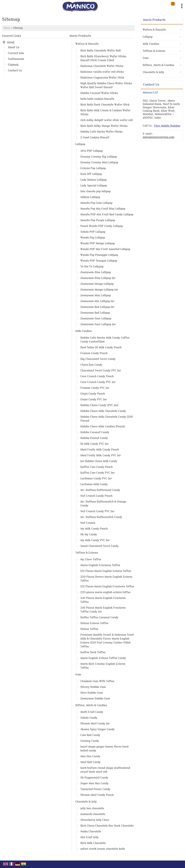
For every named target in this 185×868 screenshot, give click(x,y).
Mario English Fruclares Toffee (100, 565)
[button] (167, 126)
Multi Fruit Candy (92, 712)
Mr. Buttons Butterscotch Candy (101, 517)
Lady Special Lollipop (94, 186)
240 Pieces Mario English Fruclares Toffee (103, 600)
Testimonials (16, 59)
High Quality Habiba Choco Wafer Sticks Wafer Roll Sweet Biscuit (106, 85)
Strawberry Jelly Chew (95, 820)
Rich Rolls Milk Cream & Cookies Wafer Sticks (105, 112)
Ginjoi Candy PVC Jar (94, 400)
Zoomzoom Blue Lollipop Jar (98, 278)
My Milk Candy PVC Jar (95, 540)
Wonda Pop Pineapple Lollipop (99, 255)
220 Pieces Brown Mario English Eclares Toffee (106, 579)
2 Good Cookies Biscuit (95, 138)
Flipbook (13, 65)
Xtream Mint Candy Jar (95, 724)
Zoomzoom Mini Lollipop (96, 295)
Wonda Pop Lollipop (93, 238)
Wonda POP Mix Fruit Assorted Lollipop (105, 249)
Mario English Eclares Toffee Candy (103, 658)
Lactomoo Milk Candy (94, 484)
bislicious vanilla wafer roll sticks (102, 72)
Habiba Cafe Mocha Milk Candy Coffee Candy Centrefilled (105, 340)
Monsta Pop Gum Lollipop (96, 203)
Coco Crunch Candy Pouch (97, 376)
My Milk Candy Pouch (94, 529)
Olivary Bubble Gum (93, 687)
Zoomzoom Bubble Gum (95, 699)
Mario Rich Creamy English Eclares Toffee (103, 666)
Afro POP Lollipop (92, 151)
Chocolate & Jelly (86, 802)
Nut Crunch (88, 523)
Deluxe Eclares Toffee (94, 623)
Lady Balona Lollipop (94, 180)
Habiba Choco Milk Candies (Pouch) (103, 427)
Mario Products (80, 36)
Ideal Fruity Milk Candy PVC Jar (101, 455)
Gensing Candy (90, 741)
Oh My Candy (89, 535)
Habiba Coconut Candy (95, 432)
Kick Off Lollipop (91, 174)
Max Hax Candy (90, 756)
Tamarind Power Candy (95, 789)
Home (7, 28)
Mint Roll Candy (91, 762)
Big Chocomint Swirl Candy (98, 359)
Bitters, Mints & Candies (91, 705)
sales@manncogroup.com (159, 137)
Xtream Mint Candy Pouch (97, 795)
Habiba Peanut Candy (94, 438)
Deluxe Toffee (89, 629)
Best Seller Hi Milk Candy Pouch (101, 347)
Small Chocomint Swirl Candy (99, 546)
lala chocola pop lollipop (96, 191)
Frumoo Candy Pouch (94, 353)
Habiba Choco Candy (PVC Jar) (99, 405)
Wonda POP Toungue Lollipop (99, 261)
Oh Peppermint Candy (94, 778)
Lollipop (80, 144)
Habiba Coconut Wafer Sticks (99, 93)
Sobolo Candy (89, 718)
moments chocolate (93, 814)
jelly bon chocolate (92, 808)
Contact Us (15, 71)
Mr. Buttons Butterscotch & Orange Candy (103, 504)
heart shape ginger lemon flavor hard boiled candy (104, 749)
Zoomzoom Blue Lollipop (96, 272)
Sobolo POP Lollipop (93, 232)
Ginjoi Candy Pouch (93, 394)
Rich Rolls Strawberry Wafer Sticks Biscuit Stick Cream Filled (103, 58)
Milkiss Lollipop (90, 197)
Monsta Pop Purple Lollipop (98, 220)
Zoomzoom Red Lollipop (95, 313)
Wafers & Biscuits (87, 44)
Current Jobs (16, 53)
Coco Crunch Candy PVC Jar (98, 382)
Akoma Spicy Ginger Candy (98, 729)
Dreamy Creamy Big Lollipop (99, 157)
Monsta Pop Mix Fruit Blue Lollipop (103, 209)
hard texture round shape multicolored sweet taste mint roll (105, 770)
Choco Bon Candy (91, 365)
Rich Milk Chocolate (93, 843)
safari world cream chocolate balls (103, 849)
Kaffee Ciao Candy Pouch (97, 467)
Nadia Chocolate (91, 832)
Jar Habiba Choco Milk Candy (99, 461)
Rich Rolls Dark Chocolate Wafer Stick (105, 105)
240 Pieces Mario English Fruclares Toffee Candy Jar (103, 610)
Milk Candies (84, 331)
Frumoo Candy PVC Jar (95, 388)
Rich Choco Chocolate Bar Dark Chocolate (107, 826)
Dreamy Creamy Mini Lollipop (99, 163)
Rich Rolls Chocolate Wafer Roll (101, 51)
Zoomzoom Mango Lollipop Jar (99, 290)
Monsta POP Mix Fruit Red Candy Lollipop (107, 215)
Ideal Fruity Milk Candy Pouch (100, 450)
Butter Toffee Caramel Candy (99, 617)
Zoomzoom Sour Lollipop (96, 319)
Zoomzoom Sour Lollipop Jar (98, 324)
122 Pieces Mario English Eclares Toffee (106, 571)
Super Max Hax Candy (94, 783)
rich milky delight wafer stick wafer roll (107, 120)
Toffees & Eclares (87, 553)
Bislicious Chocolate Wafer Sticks (102, 66)
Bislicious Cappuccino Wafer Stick (102, 78)
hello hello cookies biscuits (97, 99)
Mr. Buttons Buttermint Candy (100, 490)
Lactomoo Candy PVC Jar (96, 479)
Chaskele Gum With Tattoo (97, 681)
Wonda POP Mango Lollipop (98, 243)
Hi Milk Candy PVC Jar (95, 444)
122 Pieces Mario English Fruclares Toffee (107, 587)
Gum (78, 675)
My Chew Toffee (91, 559)
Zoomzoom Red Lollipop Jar (97, 307)
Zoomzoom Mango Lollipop (97, 284)
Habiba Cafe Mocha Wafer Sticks (101, 132)
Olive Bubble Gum (92, 693)
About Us (14, 47)
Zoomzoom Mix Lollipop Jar (97, 301)
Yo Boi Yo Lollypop (92, 267)
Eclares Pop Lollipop (93, 168)
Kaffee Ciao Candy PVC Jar (97, 473)
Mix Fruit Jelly (90, 837)
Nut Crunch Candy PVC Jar (97, 511)
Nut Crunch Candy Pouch (96, 496)
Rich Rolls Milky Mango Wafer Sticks (104, 126)
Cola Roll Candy (90, 735)
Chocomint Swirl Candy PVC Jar (101, 371)
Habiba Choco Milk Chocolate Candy (103, 411)
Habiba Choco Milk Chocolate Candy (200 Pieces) (107, 419)
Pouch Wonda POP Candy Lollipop (102, 226)
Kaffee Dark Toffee (93, 652)
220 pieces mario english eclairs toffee (105, 592)
